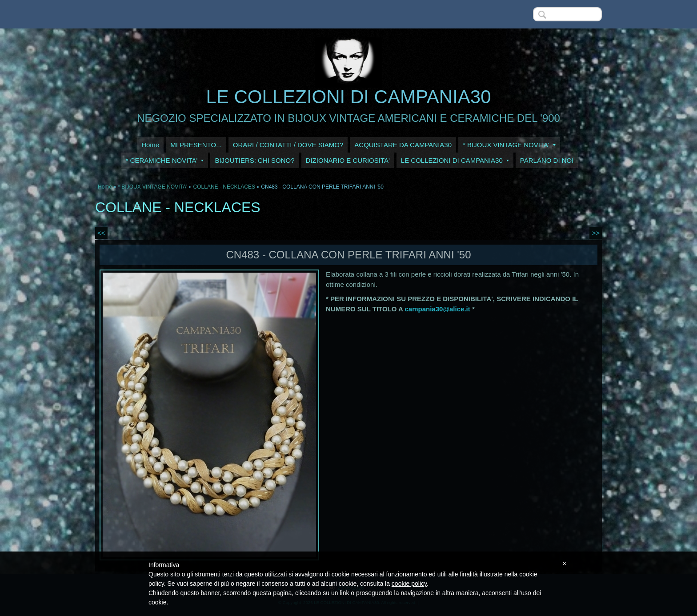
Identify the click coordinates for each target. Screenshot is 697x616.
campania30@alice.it (438, 309)
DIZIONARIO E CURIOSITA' (348, 160)
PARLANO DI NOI (547, 160)
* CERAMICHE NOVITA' (165, 160)
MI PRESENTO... (196, 145)
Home (150, 145)
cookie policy (409, 584)
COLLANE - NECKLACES (224, 187)
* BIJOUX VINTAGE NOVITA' (509, 145)
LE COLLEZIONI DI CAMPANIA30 (348, 97)
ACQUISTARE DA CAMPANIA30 (403, 145)
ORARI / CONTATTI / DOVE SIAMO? (288, 145)
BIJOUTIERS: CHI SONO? (254, 160)
